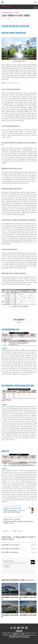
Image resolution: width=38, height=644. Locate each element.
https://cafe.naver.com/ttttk (11, 517)
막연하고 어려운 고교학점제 (12, 519)
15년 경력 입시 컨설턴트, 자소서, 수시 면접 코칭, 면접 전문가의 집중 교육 (14, 511)
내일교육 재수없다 (19, 2)
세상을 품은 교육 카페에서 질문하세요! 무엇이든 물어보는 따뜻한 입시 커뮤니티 (18, 522)
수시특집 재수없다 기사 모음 (23, 537)
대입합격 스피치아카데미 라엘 (12, 508)
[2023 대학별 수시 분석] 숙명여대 (10, 549)
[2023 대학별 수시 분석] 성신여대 (10, 545)
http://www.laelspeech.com (11, 506)
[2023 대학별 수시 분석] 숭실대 (9, 552)
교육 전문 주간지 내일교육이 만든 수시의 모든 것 (14, 563)
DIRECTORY (7, 537)
